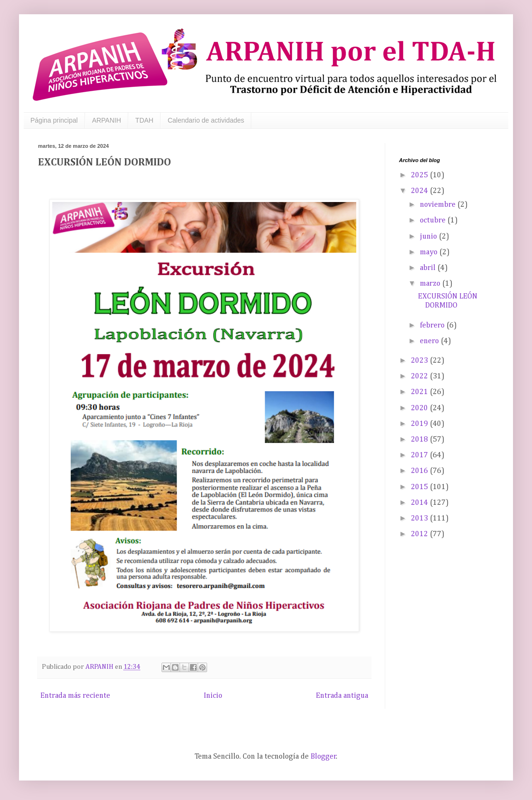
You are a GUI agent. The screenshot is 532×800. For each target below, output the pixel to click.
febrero (433, 326)
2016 (420, 471)
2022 (420, 376)
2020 (420, 408)
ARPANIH (107, 120)
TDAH (144, 120)
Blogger (323, 757)
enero (430, 341)
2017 (420, 455)
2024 (420, 191)
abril (429, 268)
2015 (420, 487)
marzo (431, 284)
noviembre (439, 205)
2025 (420, 175)
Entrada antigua (342, 696)
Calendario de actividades (206, 120)
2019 (420, 424)
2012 (420, 534)
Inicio (213, 696)
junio (429, 237)
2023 (420, 361)
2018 (420, 440)
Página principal (54, 120)
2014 (420, 503)
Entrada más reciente (75, 696)
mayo (430, 252)
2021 (420, 392)
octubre (434, 221)
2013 (420, 519)
